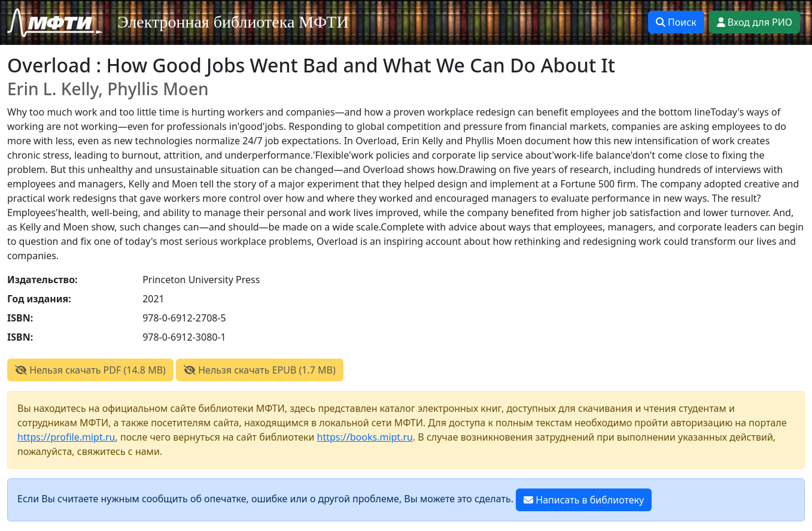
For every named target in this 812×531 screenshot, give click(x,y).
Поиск (676, 22)
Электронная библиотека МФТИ (233, 22)
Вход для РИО (755, 22)
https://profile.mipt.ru (66, 437)
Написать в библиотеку (584, 500)
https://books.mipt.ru (365, 437)
